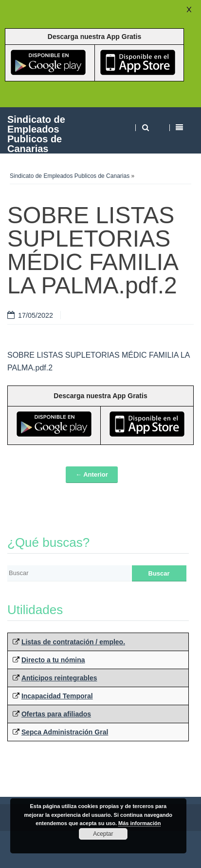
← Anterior (92, 474)
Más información (139, 823)
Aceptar (103, 834)
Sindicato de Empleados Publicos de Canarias (36, 134)
